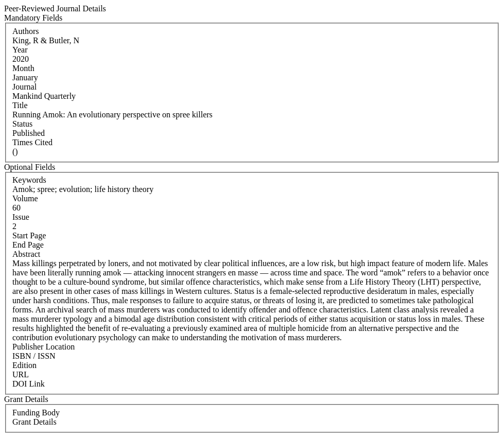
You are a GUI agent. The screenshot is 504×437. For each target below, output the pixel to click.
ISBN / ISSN (34, 356)
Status (22, 124)
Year (20, 50)
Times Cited (32, 142)
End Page (28, 245)
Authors (26, 31)
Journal (24, 87)
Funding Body (36, 413)
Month (23, 68)
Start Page (29, 235)
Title (20, 105)
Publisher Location (44, 347)
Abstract (26, 254)
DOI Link (29, 384)
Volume (25, 198)
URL (21, 374)
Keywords (29, 180)
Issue (21, 217)
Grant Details (34, 422)
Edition (24, 365)
